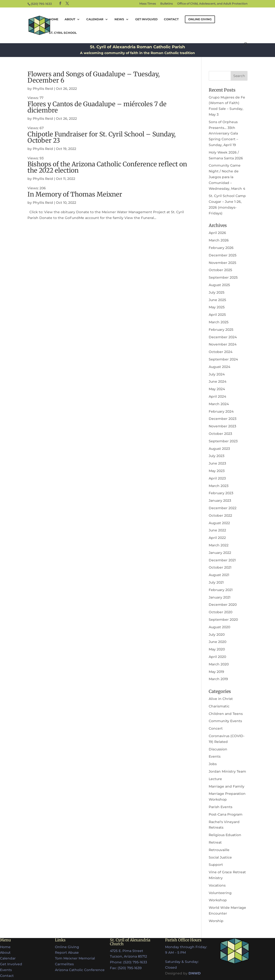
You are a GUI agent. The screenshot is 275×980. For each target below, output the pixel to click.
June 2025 (217, 300)
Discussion (218, 749)
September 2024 (223, 359)
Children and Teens (226, 714)
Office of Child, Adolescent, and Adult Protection (212, 4)
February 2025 (221, 330)
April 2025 (217, 315)
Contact (171, 19)
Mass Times (148, 4)
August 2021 (219, 575)
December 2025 (223, 255)
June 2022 (217, 530)
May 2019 (216, 672)
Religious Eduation (225, 835)
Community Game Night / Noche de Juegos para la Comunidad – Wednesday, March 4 (227, 177)
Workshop (218, 900)
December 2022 (223, 508)
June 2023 (217, 463)
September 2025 (223, 277)
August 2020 (219, 627)
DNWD (195, 973)
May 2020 (217, 649)
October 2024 (221, 352)
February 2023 (221, 493)
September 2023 (223, 441)
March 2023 (219, 486)
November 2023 (222, 426)
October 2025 (220, 270)
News (119, 19)
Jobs (213, 764)
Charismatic (219, 706)
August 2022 (219, 523)
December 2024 (223, 337)
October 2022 (220, 515)
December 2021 (222, 560)
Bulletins (167, 4)
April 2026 (217, 233)
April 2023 (217, 478)
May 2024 (217, 389)
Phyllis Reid (43, 89)
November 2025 (222, 263)
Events (215, 756)
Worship (216, 921)
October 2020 (221, 612)
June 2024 (218, 381)
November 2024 (223, 344)
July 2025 (217, 292)
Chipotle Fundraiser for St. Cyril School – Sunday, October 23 (102, 137)
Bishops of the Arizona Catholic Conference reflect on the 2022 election (107, 167)
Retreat (215, 842)
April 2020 (217, 657)
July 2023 (217, 456)
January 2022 (220, 553)
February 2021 (221, 590)
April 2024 (217, 396)
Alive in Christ (221, 699)
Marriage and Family (227, 786)
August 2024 (219, 367)
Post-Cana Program (226, 814)
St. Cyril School (63, 33)
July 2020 (217, 635)
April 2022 (217, 538)
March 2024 (219, 404)
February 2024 (221, 411)
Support (216, 865)
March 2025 (219, 322)
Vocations (217, 885)
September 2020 (223, 620)
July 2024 (217, 374)
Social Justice (220, 857)
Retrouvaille (219, 850)
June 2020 (218, 642)
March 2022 (219, 545)
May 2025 (217, 307)
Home (54, 19)
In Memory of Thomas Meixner (75, 194)
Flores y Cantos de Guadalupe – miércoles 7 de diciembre (97, 107)
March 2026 (219, 240)
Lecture (215, 779)
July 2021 (216, 582)
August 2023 (219, 449)
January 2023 (220, 501)
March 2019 (218, 679)
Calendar (95, 19)
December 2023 (223, 419)
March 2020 (219, 664)
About (70, 19)
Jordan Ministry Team (227, 771)
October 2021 (220, 567)
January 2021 (220, 597)
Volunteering (220, 893)
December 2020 (223, 605)
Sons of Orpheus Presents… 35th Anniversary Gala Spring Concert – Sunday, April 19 (223, 133)
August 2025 (219, 285)
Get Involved (146, 19)
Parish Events (221, 807)
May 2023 (217, 471)
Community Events (225, 721)
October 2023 (220, 434)
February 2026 (221, 248)
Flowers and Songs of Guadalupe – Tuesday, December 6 (94, 77)
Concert (216, 728)
